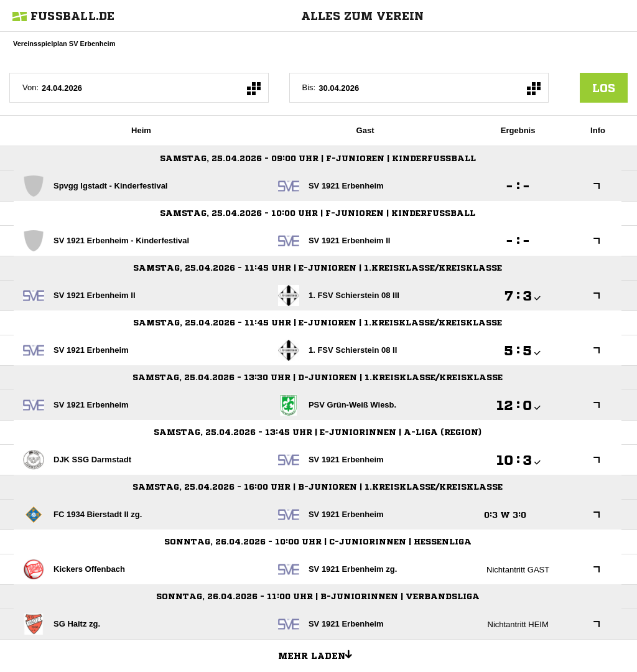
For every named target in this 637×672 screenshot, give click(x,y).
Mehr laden (320, 654)
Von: (30, 87)
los (604, 88)
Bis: (309, 87)
